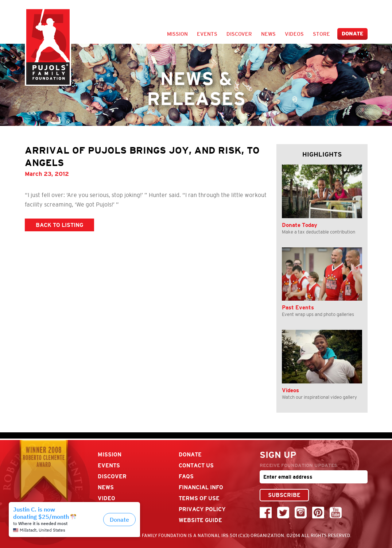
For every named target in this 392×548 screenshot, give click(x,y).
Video (106, 498)
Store (321, 34)
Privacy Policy (202, 509)
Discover (239, 34)
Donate (352, 34)
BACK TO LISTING (59, 225)
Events (207, 34)
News (268, 34)
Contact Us (196, 465)
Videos (294, 34)
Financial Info (201, 487)
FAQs (186, 476)
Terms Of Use (199, 498)
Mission (177, 34)
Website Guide (200, 520)
